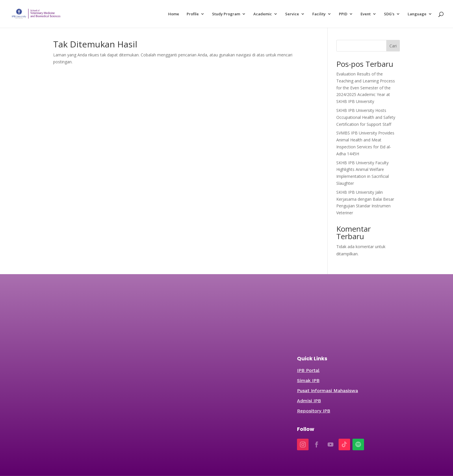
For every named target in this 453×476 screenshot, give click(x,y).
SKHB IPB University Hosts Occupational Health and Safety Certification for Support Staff (366, 117)
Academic (263, 14)
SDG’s (389, 14)
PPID (343, 14)
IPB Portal (308, 370)
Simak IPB (308, 380)
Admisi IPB (309, 401)
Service (292, 14)
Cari (393, 46)
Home (174, 14)
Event (366, 14)
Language (417, 14)
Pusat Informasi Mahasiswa (327, 391)
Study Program (226, 14)
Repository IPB (314, 411)
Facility (319, 14)
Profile (193, 14)
